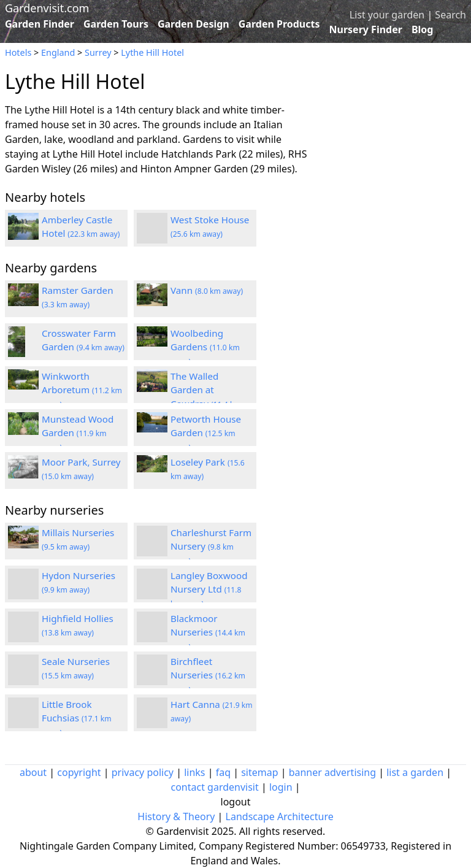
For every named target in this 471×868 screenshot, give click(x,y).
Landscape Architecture (280, 816)
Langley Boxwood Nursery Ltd (209, 590)
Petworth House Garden (206, 433)
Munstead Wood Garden (78, 433)
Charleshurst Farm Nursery (211, 547)
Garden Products (279, 24)
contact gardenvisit (214, 787)
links (194, 772)
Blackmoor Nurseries (208, 632)
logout (236, 802)
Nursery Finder (366, 29)
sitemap (259, 772)
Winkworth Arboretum (82, 390)
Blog (423, 29)
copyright (79, 772)
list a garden (415, 772)
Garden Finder (40, 24)
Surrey (98, 52)
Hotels (18, 52)
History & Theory (176, 816)
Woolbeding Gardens (205, 347)
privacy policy (143, 772)
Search (450, 15)
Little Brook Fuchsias (77, 718)
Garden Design (193, 24)
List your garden (387, 15)
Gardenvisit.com (47, 8)
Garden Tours (116, 24)
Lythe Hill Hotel (152, 52)
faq (223, 772)
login (281, 787)
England (58, 52)
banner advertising (332, 772)
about (33, 772)
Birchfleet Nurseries (208, 675)
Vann (207, 290)
